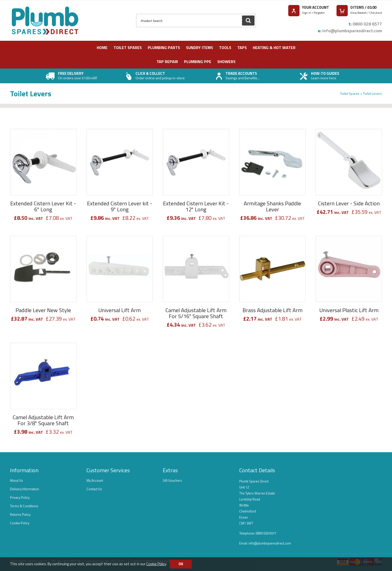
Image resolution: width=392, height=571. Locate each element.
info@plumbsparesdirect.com (352, 31)
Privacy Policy (20, 497)
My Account (95, 480)
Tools (225, 48)
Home (102, 48)
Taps (242, 48)
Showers (226, 62)
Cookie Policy (20, 523)
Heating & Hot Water (274, 48)
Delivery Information (24, 489)
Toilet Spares (128, 48)
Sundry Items (199, 48)
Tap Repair (167, 62)
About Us (16, 480)
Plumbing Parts (164, 48)
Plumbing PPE (198, 62)
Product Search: (136, 14)
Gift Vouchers (172, 480)
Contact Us (94, 489)
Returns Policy (20, 514)
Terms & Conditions (24, 506)
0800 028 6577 (367, 24)
